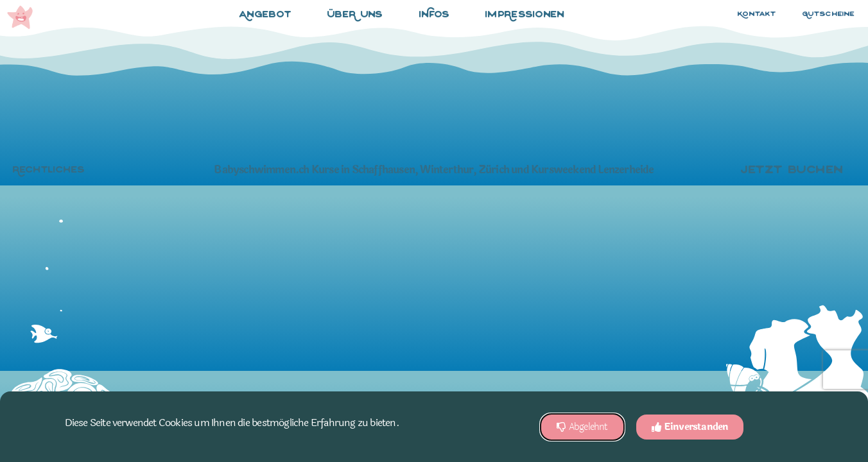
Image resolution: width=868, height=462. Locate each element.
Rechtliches (49, 170)
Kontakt (757, 14)
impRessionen (525, 15)
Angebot (269, 15)
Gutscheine (829, 14)
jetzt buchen (795, 171)
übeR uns (358, 15)
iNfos (438, 15)
